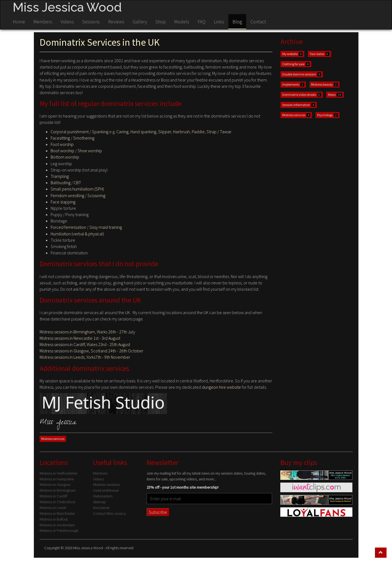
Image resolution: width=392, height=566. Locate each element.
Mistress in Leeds (53, 508)
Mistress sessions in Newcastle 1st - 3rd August (80, 338)
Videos (67, 22)
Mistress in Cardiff (54, 496)
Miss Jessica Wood (67, 7)
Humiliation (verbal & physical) (77, 234)
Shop (161, 22)
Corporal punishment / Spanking (80, 132)
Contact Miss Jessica (109, 513)
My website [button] (292, 54)
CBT (77, 183)
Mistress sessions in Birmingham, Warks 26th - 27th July (87, 332)
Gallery (140, 22)
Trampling (60, 176)
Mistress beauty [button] (324, 84)
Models (182, 22)
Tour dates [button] (319, 54)
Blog (237, 22)
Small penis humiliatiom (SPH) (77, 189)
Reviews (116, 22)
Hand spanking (143, 132)
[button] (381, 553)
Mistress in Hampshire (57, 479)
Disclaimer (101, 508)
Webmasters (103, 496)
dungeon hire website (221, 387)
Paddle (198, 132)
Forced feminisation (68, 227)
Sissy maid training (106, 227)
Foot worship (62, 144)
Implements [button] (293, 84)
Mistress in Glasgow (55, 485)
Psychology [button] (327, 115)
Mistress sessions (106, 485)
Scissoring (96, 195)
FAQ (202, 22)
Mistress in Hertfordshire (58, 473)
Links (219, 22)
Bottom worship (65, 157)
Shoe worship (90, 151)
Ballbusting (61, 183)
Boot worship (62, 151)
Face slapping (63, 202)
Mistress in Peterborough (59, 530)
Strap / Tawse (219, 132)
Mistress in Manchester (57, 513)
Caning (122, 132)
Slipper (165, 132)
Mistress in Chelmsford (57, 502)
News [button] (335, 95)
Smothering (84, 138)
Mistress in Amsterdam (57, 525)
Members (43, 22)
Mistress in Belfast (54, 519)
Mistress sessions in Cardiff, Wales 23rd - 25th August (85, 344)
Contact (258, 22)
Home (19, 22)
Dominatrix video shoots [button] (302, 95)
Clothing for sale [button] (296, 64)
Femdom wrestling (67, 195)
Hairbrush (181, 132)
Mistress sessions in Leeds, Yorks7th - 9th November (85, 357)
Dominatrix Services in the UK (100, 42)
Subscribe (158, 512)
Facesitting (60, 138)
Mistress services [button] (53, 439)
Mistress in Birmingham (58, 490)
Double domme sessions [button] (302, 74)
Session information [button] (299, 105)
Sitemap (99, 502)
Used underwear (106, 490)
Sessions (91, 22)
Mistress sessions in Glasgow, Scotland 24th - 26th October (91, 351)
